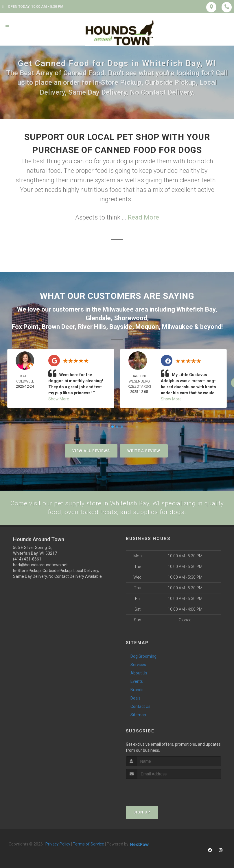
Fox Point (25, 326)
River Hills (92, 326)
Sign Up (142, 812)
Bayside (121, 326)
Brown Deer (58, 326)
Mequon (147, 326)
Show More (59, 398)
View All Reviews (91, 450)
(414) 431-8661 (27, 559)
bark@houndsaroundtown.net (40, 565)
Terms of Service (89, 844)
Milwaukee (118, 309)
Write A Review (144, 450)
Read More (143, 217)
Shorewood (130, 317)
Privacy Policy (58, 844)
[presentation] (157, 789)
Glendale (98, 317)
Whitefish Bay (196, 309)
